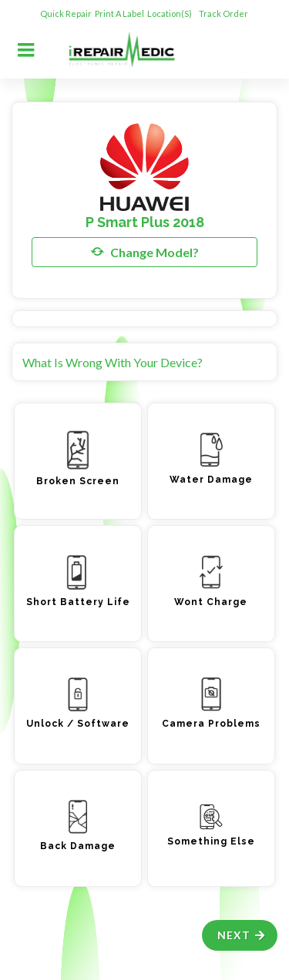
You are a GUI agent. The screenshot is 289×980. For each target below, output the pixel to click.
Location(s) (170, 13)
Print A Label (119, 13)
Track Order (224, 13)
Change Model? (145, 252)
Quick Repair (66, 13)
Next (242, 935)
